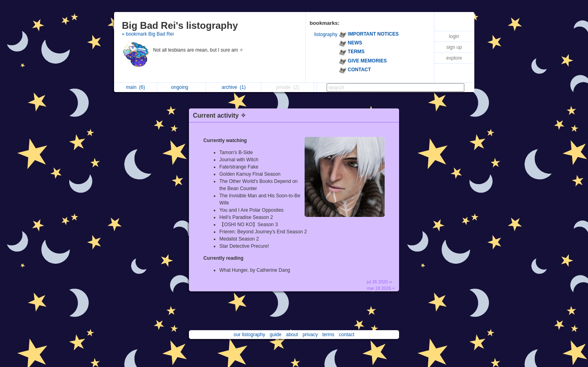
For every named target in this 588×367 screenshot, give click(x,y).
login (454, 36)
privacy (310, 335)
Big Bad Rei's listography (180, 25)
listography (326, 34)
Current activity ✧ (219, 115)
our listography (250, 335)
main (135, 87)
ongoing (182, 87)
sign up (454, 47)
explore (454, 58)
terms (328, 335)
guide (276, 335)
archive (234, 87)
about (292, 335)
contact (347, 335)
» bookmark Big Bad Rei (148, 34)
